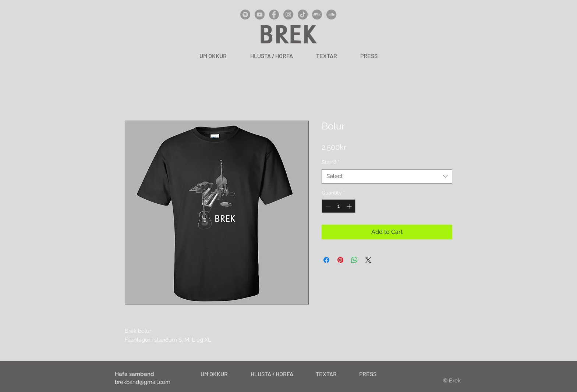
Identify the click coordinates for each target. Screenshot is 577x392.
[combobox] (387, 176)
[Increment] (350, 206)
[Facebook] (274, 15)
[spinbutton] (339, 206)
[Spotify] (245, 15)
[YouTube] (260, 15)
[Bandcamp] (317, 15)
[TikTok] (303, 15)
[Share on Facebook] (326, 260)
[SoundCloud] (331, 15)
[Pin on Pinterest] (340, 260)
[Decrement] (327, 206)
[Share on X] (368, 260)
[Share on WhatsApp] (354, 260)
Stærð (331, 162)
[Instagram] (288, 15)
